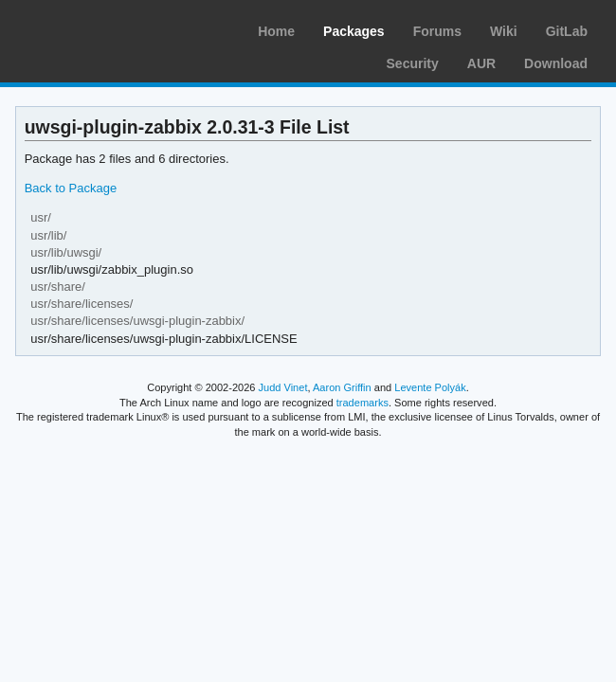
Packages (354, 31)
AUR (481, 63)
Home (276, 31)
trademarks (362, 403)
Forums (437, 31)
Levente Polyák (430, 387)
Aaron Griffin (342, 387)
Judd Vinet (283, 387)
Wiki (504, 31)
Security (413, 63)
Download (556, 63)
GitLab (567, 31)
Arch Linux (104, 28)
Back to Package (71, 188)
